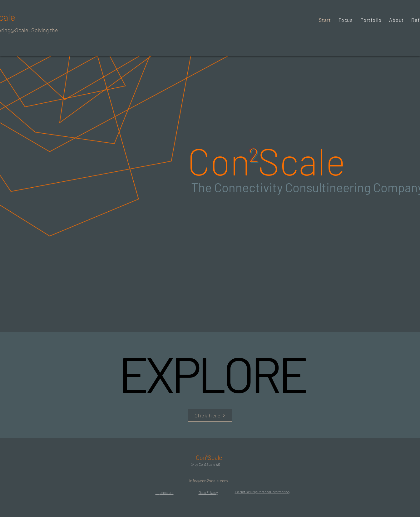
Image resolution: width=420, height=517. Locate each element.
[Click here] (210, 415)
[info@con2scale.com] (209, 480)
